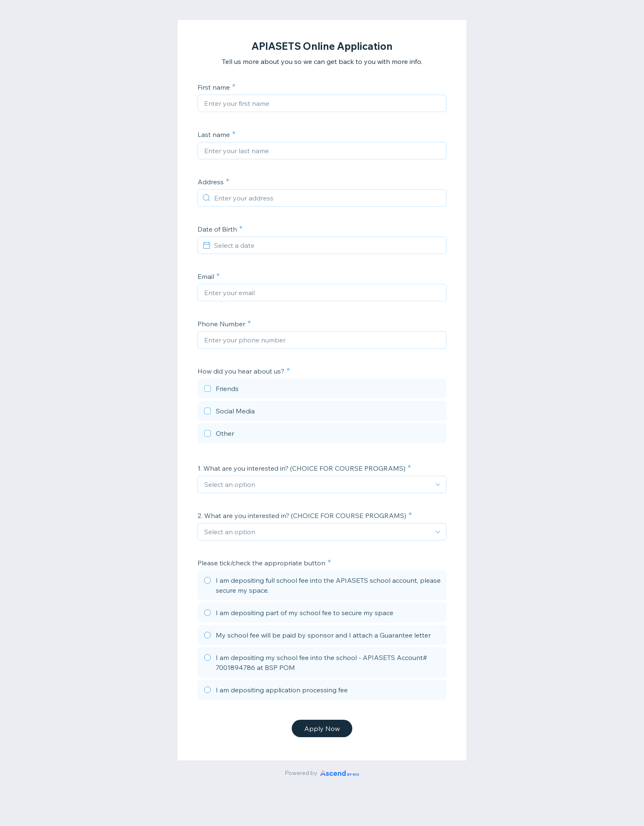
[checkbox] (322, 390)
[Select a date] (327, 245)
